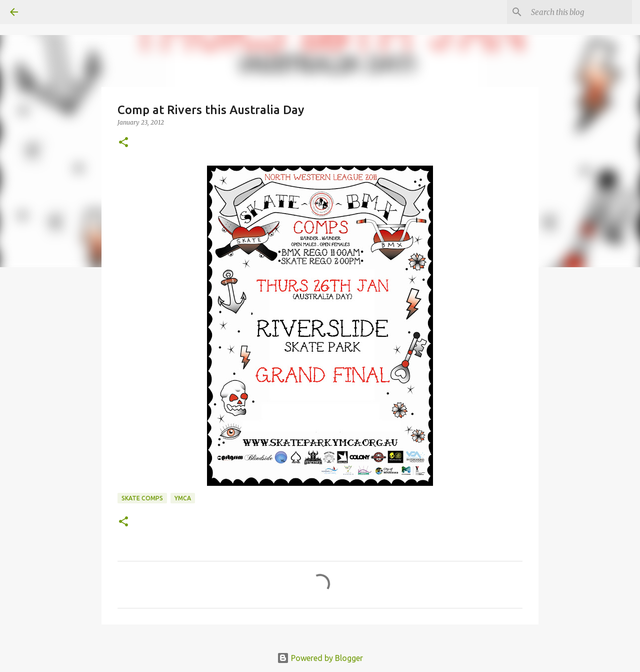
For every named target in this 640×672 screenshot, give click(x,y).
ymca (183, 498)
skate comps (142, 498)
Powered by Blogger (320, 658)
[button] (123, 143)
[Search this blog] (579, 12)
